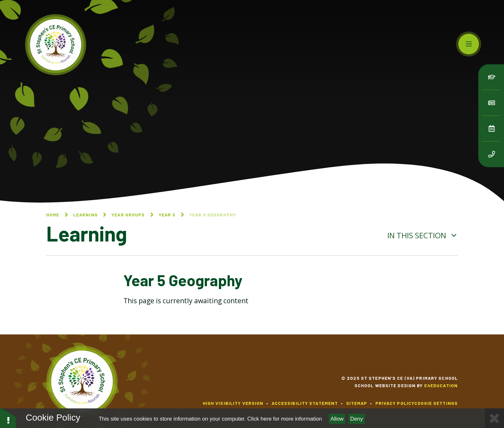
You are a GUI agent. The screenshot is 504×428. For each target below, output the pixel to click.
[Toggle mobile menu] (469, 44)
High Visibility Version (233, 403)
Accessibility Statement (305, 403)
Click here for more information (284, 419)
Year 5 (167, 215)
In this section (423, 235)
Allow (337, 419)
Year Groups (128, 215)
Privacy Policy (395, 403)
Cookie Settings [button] (436, 403)
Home (53, 215)
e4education (441, 385)
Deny (357, 419)
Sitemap (357, 403)
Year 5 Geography (213, 215)
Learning (85, 215)
